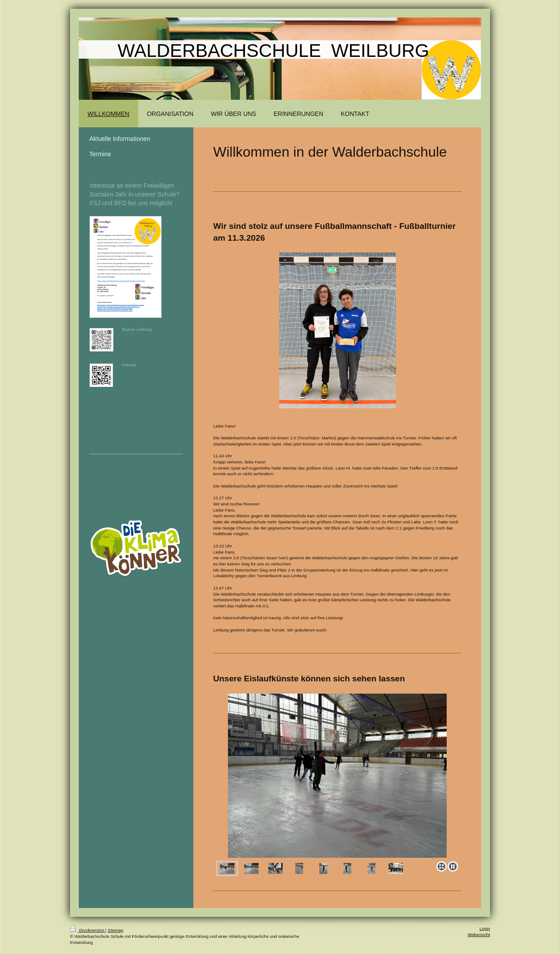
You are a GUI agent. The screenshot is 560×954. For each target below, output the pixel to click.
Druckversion (88, 930)
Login (485, 928)
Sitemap (115, 930)
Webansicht (479, 935)
